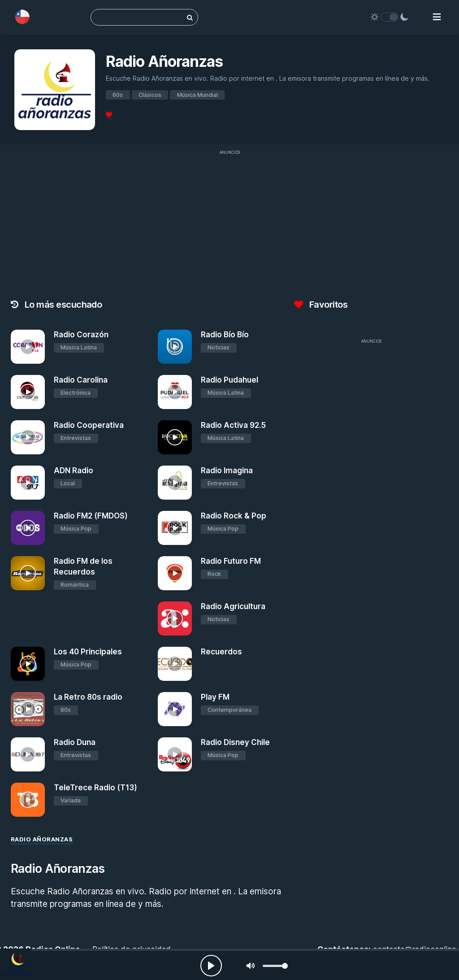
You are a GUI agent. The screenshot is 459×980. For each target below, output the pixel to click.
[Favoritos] (109, 115)
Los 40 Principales (88, 652)
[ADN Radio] (28, 483)
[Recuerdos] (175, 664)
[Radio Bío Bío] (175, 347)
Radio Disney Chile (235, 742)
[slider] (275, 966)
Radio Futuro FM (231, 561)
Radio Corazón (81, 335)
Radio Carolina (81, 380)
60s (118, 95)
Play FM (215, 697)
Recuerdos (221, 652)
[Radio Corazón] (28, 347)
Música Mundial (197, 95)
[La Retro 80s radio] (28, 709)
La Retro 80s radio (88, 697)
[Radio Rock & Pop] (175, 528)
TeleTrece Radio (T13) (95, 788)
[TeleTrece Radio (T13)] (28, 800)
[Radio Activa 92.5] (175, 437)
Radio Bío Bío (225, 335)
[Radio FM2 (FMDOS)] (28, 528)
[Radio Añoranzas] (16, 964)
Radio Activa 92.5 (233, 425)
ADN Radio (74, 470)
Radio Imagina (227, 470)
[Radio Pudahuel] (175, 392)
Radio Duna (75, 742)
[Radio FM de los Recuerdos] (28, 573)
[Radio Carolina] (28, 392)
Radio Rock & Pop (234, 516)
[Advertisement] (371, 411)
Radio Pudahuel (229, 380)
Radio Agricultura (233, 606)
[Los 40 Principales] (28, 664)
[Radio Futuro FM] (175, 573)
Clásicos (150, 95)
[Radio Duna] (28, 754)
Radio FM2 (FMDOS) (91, 516)
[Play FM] (175, 709)
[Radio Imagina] (175, 483)
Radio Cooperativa (89, 425)
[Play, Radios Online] (211, 966)
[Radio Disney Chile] (175, 754)
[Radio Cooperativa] (28, 437)
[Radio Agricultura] (175, 618)
